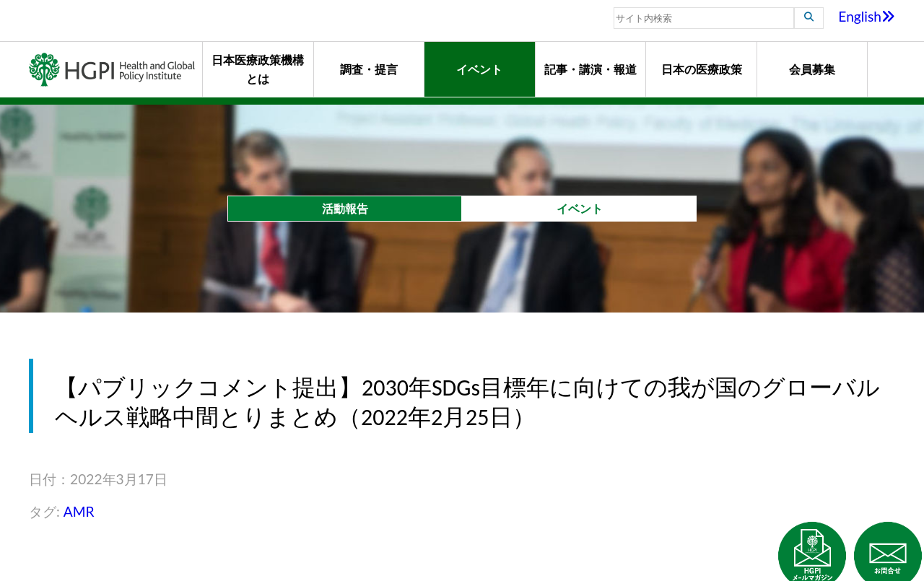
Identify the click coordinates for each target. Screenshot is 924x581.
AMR (79, 511)
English (867, 16)
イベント (479, 69)
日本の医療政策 (702, 69)
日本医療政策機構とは (258, 69)
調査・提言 (369, 69)
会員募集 (812, 69)
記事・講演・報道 (590, 69)
